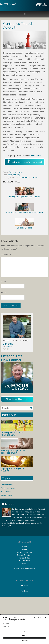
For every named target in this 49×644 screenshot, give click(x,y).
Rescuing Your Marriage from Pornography (24, 208)
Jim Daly (8, 7)
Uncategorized (7, 495)
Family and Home (16, 172)
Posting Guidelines (24, 552)
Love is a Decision (24, 224)
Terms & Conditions (25, 555)
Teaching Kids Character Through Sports (12, 434)
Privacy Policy (24, 558)
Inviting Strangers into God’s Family (24, 192)
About (24, 550)
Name (4, 282)
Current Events (7, 485)
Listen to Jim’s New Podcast (12, 358)
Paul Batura (9, 347)
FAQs (24, 563)
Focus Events (6, 492)
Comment (6, 255)
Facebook (24, 585)
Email (4, 293)
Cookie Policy (25, 561)
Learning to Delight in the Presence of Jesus (13, 452)
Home (25, 547)
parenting (17, 175)
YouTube (25, 591)
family (10, 175)
